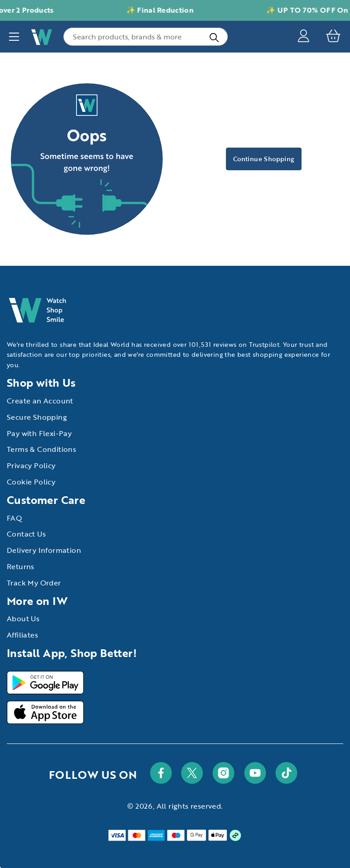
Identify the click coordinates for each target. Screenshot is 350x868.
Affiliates (22, 635)
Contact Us (26, 534)
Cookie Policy (31, 482)
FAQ (14, 518)
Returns (21, 566)
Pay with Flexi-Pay (39, 433)
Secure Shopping (37, 417)
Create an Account (40, 401)
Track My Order (34, 583)
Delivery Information (44, 550)
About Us (23, 619)
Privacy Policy (31, 465)
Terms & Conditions (41, 449)
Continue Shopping (264, 159)
